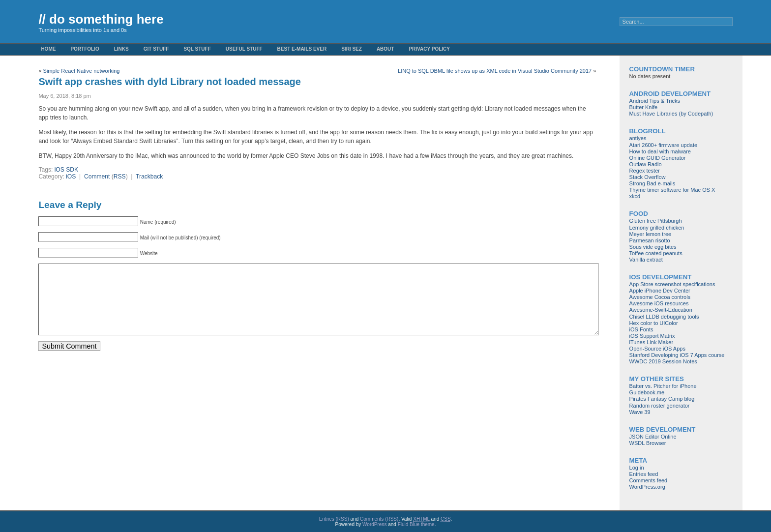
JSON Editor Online (653, 437)
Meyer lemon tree (651, 234)
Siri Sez (352, 49)
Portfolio (85, 49)
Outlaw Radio (646, 164)
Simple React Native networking (82, 71)
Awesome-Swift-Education (661, 310)
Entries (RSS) (334, 519)
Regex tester (645, 171)
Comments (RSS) (379, 519)
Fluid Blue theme (416, 524)
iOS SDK (66, 170)
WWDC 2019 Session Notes (663, 361)
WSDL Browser (648, 443)
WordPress (374, 524)
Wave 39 (640, 412)
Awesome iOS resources (659, 303)
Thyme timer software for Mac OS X (672, 190)
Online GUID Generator (658, 158)
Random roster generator (660, 406)
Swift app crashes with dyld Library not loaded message (169, 82)
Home (48, 49)
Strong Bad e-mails (652, 183)
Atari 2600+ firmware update (664, 145)
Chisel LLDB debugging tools (664, 317)
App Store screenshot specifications (672, 284)
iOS (71, 177)
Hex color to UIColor (654, 323)
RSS (120, 177)
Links (121, 49)
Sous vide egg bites (653, 247)
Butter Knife (643, 107)
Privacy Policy (429, 49)
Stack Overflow (648, 177)
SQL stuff (197, 49)
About (385, 49)
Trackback (149, 177)
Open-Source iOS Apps (657, 349)
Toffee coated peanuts (656, 253)
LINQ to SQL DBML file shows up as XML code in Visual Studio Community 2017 (495, 71)
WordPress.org (647, 487)
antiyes (638, 138)
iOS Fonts (641, 329)
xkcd (635, 196)
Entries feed (644, 474)
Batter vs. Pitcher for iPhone (663, 386)
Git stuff (156, 49)
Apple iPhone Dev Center (660, 291)
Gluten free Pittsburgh (656, 221)
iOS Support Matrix (652, 336)
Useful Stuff (244, 49)
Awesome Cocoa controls (660, 297)
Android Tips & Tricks (655, 101)
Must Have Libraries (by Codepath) (671, 114)
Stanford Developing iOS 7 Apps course (677, 355)
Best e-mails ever (302, 49)
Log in (637, 468)
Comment (97, 177)
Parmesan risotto (650, 240)
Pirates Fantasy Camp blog (662, 399)
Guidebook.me (647, 392)
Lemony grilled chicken (657, 228)
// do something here (101, 19)
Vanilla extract (646, 260)
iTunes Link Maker (651, 342)
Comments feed (649, 480)
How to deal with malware (660, 151)
